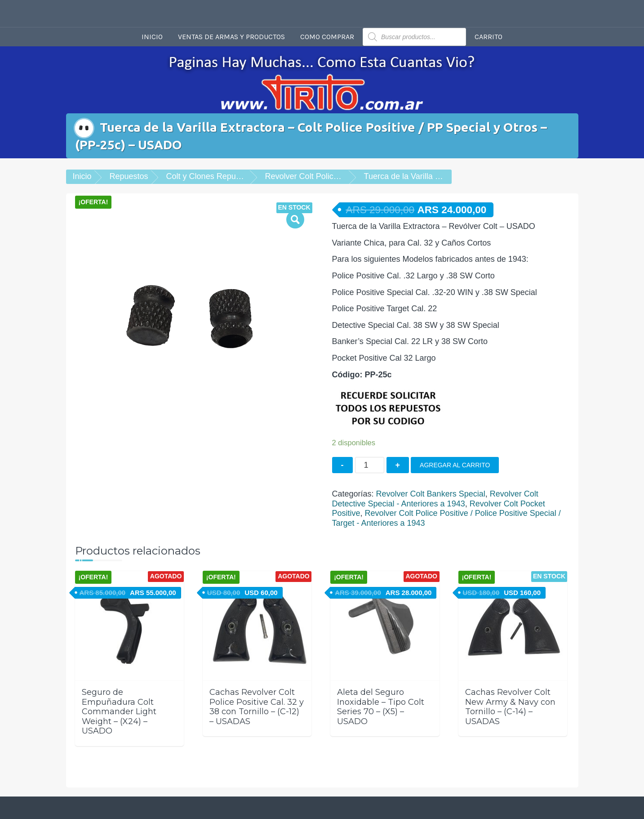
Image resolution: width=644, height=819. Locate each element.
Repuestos (129, 176)
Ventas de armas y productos (231, 37)
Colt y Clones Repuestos (211, 176)
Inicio (152, 37)
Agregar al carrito (455, 465)
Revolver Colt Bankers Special (431, 494)
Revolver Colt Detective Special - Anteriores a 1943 (435, 499)
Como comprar (327, 37)
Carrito (489, 37)
